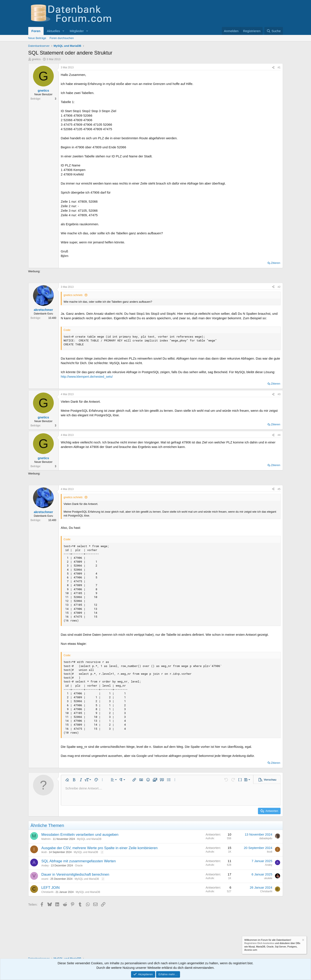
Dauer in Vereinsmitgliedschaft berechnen (75, 874)
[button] (63, 31)
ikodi (44, 852)
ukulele (268, 878)
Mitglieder (77, 31)
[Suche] (274, 31)
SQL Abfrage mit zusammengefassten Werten (79, 861)
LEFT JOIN (51, 888)
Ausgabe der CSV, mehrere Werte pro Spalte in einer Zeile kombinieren (100, 848)
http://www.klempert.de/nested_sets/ (87, 377)
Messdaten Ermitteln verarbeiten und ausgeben (80, 835)
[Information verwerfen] (303, 940)
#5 (279, 489)
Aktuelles (53, 31)
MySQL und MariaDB (89, 839)
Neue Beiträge (37, 38)
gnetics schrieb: (73, 295)
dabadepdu (266, 838)
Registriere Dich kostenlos (259, 943)
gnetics (36, 59)
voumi (45, 879)
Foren (36, 31)
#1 (279, 67)
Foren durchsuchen (62, 38)
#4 (279, 435)
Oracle (79, 866)
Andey (45, 866)
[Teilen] (273, 68)
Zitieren (275, 263)
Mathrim (46, 839)
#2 (279, 287)
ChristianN (47, 892)
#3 (279, 394)
